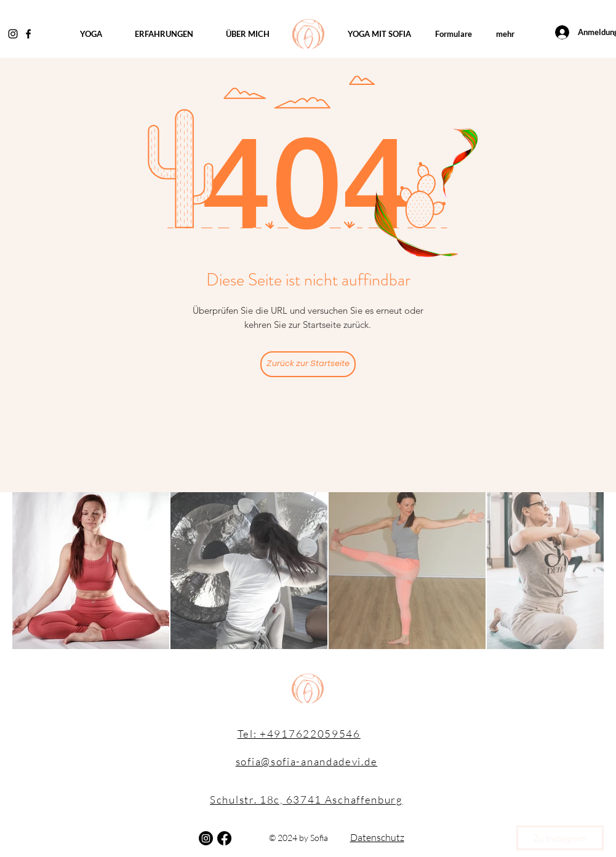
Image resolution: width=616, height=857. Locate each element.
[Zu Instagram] (560, 838)
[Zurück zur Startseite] (308, 364)
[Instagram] (13, 34)
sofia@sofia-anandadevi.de (307, 761)
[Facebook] (28, 34)
